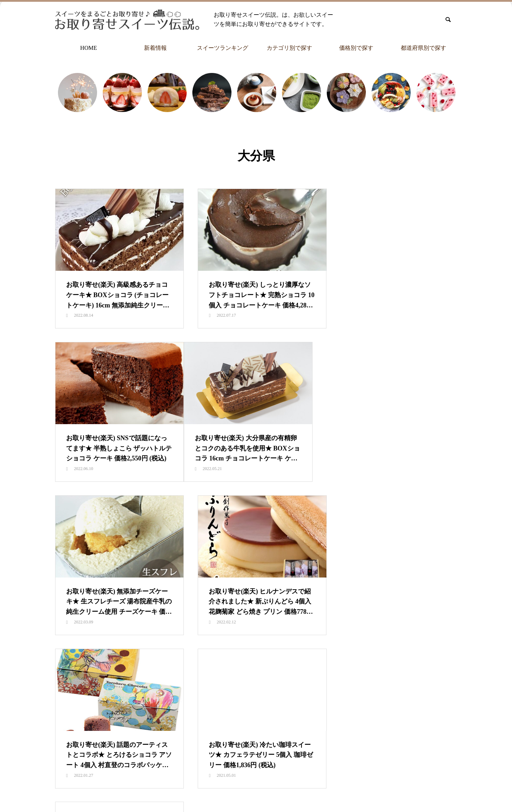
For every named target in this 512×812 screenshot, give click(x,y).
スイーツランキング (223, 48)
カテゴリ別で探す (289, 48)
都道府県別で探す (423, 48)
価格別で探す (356, 48)
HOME (89, 48)
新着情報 (155, 48)
